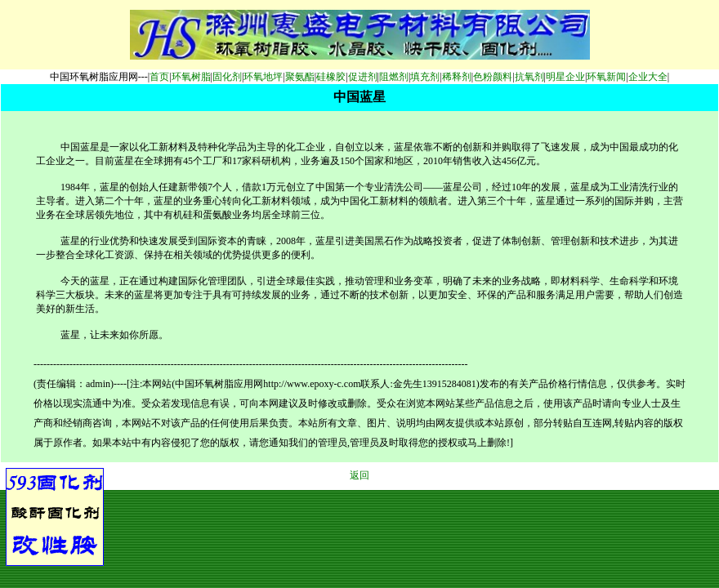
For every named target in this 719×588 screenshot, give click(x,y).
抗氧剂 (529, 77)
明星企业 (565, 77)
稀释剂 (457, 77)
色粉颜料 (493, 77)
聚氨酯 (300, 77)
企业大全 (648, 77)
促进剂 (363, 77)
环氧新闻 (606, 77)
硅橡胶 (331, 77)
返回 (359, 475)
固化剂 (227, 77)
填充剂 (425, 77)
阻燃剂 (394, 77)
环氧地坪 (263, 77)
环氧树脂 (191, 77)
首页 (159, 77)
